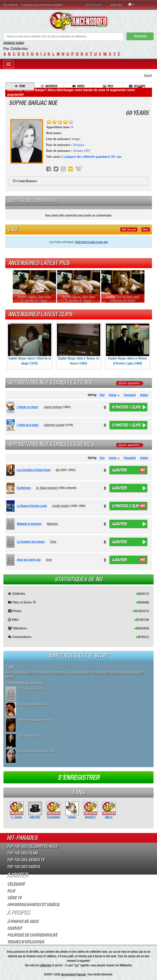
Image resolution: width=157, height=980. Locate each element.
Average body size (19, 672)
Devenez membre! (53, 5)
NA (58, 470)
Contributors (27, 181)
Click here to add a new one (91, 242)
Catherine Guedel (54, 425)
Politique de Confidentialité (32, 935)
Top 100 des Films (22, 853)
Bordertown (24, 488)
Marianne (53, 524)
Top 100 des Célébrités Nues (32, 846)
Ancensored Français (73, 974)
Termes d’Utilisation (25, 941)
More (146, 229)
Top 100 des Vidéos (23, 867)
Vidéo (78, 86)
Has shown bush (77, 672)
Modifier (49, 86)
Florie (53, 542)
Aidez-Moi (116, 5)
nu (77, 965)
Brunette (58, 672)
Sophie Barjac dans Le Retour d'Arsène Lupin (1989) (128, 344)
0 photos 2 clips (126, 506)
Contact (14, 928)
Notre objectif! (94, 5)
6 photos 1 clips (126, 407)
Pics (108, 86)
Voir (20, 86)
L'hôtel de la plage (28, 425)
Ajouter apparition (129, 383)
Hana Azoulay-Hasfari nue (37, 751)
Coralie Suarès (61, 506)
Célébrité (15, 884)
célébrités (45, 965)
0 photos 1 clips (126, 425)
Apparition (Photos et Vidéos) (33, 904)
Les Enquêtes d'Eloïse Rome (34, 470)
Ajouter (119, 470)
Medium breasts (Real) (126, 672)
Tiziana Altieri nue (31, 689)
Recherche (140, 36)
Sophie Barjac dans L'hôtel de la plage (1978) (30, 344)
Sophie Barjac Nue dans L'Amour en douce (34, 298)
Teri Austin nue (29, 736)
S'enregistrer (78, 778)
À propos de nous (22, 921)
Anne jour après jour (29, 560)
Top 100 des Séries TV (26, 860)
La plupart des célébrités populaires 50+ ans (91, 157)
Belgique (79, 145)
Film (11, 890)
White (10, 676)
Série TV (14, 897)
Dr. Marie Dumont (47, 488)
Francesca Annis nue (33, 704)
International (100, 672)
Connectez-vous (30, 5)
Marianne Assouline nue (35, 720)
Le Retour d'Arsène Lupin (32, 506)
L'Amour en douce (28, 407)
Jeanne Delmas (53, 407)
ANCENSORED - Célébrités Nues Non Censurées (78, 21)
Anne (49, 560)
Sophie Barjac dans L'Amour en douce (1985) (79, 344)
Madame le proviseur (29, 524)
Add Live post (129, 229)
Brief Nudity (42, 672)
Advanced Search (14, 43)
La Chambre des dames (31, 542)
